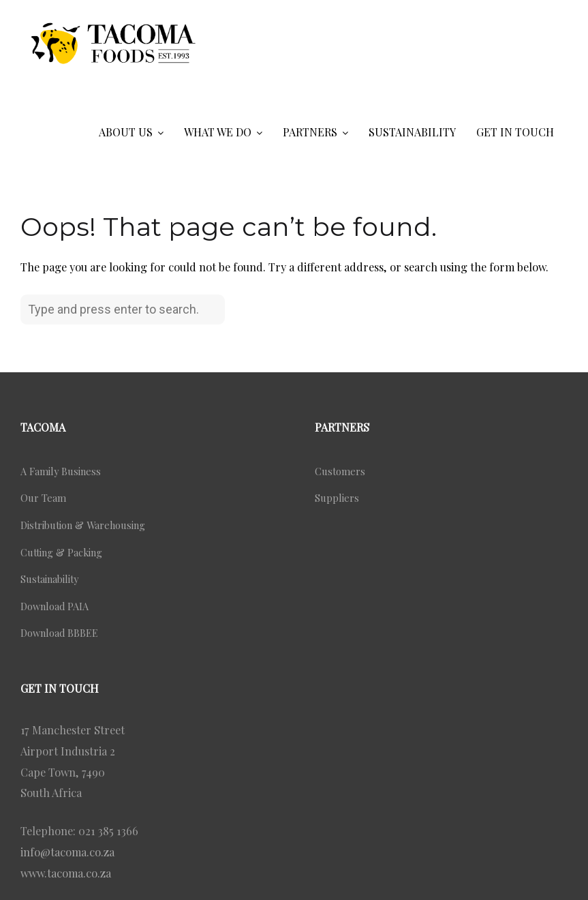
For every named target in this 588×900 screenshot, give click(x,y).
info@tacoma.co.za (67, 852)
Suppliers (337, 498)
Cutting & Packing (61, 552)
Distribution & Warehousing (83, 525)
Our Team (43, 498)
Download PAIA (55, 606)
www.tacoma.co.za (66, 873)
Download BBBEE (59, 633)
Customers (340, 471)
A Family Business (61, 471)
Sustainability (49, 579)
